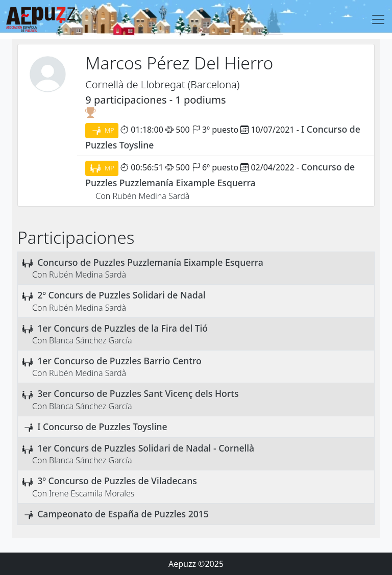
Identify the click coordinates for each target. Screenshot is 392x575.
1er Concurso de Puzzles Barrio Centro (119, 361)
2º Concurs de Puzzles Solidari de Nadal (121, 295)
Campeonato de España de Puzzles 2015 (123, 514)
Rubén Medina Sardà (151, 196)
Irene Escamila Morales (92, 493)
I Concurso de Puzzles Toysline (102, 427)
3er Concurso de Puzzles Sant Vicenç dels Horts (138, 393)
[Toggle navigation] (378, 19)
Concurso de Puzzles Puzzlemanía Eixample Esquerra (150, 262)
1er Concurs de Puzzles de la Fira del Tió (122, 328)
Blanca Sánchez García (91, 340)
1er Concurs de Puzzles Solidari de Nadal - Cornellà (146, 448)
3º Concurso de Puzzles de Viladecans (117, 481)
